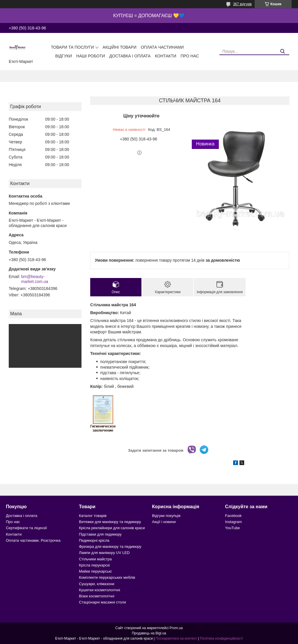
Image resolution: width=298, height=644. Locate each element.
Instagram (233, 522)
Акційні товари (120, 47)
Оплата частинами (162, 47)
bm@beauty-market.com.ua (35, 279)
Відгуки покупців (166, 516)
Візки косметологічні (97, 596)
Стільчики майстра (95, 559)
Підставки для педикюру (100, 534)
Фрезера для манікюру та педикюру (110, 547)
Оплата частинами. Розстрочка (33, 540)
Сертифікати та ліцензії (26, 528)
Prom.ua (176, 628)
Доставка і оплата (130, 56)
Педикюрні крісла (94, 540)
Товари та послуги (72, 47)
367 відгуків (242, 4)
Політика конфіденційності (221, 638)
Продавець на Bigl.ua (149, 633)
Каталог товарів (93, 516)
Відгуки (64, 56)
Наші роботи (91, 56)
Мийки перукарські (95, 571)
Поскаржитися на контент (176, 638)
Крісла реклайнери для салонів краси (112, 528)
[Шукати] (283, 51)
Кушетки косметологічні (99, 590)
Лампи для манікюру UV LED (104, 553)
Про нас (190, 56)
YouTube (232, 528)
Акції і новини (164, 522)
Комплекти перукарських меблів (107, 577)
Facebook (233, 516)
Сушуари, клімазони (96, 584)
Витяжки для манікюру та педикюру (110, 522)
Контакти (165, 56)
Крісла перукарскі (94, 565)
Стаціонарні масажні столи (102, 602)
